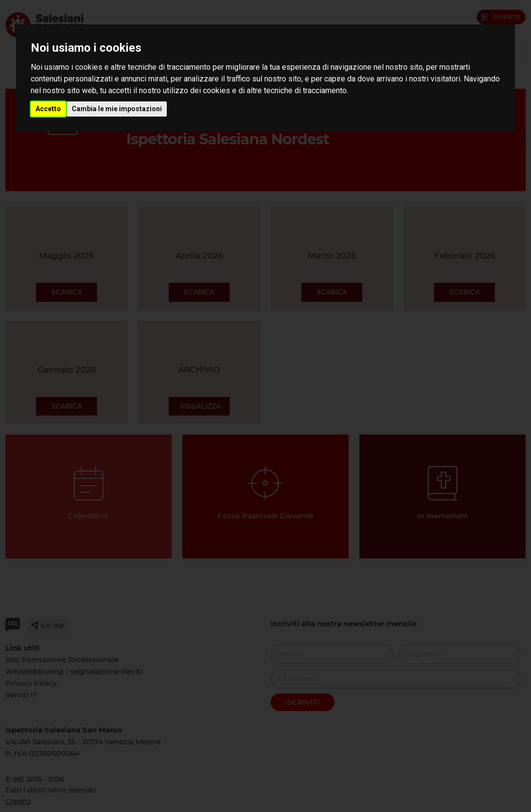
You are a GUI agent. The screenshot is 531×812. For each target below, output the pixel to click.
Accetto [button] (48, 109)
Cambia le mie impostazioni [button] (117, 109)
